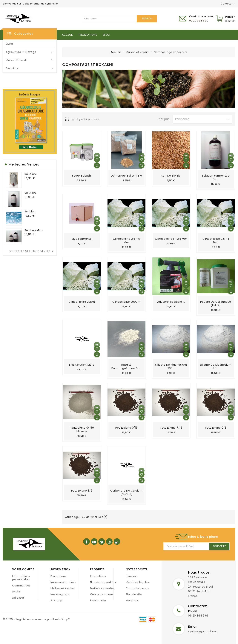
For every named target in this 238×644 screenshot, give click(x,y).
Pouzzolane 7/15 (171, 428)
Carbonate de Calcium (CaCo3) (126, 492)
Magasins (132, 600)
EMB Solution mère (82, 365)
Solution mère (34, 230)
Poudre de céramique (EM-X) (216, 304)
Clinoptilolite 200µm (126, 302)
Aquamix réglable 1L (171, 302)
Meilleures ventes (63, 588)
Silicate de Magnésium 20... (216, 366)
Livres (10, 44)
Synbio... (30, 211)
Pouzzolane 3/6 (82, 491)
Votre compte (23, 569)
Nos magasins (60, 594)
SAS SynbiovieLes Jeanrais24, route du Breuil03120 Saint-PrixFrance (201, 587)
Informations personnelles (21, 578)
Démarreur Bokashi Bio (126, 176)
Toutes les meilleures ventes (32, 251)
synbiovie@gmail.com (203, 631)
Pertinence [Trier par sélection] (203, 119)
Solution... (31, 174)
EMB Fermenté (82, 239)
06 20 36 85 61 (198, 616)
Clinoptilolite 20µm (82, 302)
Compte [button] (228, 4)
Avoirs (16, 592)
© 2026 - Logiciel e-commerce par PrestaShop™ (37, 619)
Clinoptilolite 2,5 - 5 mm (126, 241)
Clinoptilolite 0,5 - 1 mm (216, 241)
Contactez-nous (102, 594)
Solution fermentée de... (216, 177)
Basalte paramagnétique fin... (126, 366)
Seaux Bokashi (82, 176)
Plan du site (98, 600)
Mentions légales (138, 582)
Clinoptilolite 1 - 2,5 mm (171, 239)
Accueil (67, 35)
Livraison (132, 576)
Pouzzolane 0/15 (126, 428)
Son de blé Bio (171, 176)
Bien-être (30, 68)
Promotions (88, 35)
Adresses (18, 598)
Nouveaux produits (63, 582)
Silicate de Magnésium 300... (171, 366)
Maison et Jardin (30, 60)
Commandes (21, 586)
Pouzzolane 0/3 (216, 428)
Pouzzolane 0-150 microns (82, 429)
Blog (106, 35)
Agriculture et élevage (30, 52)
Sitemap (56, 600)
